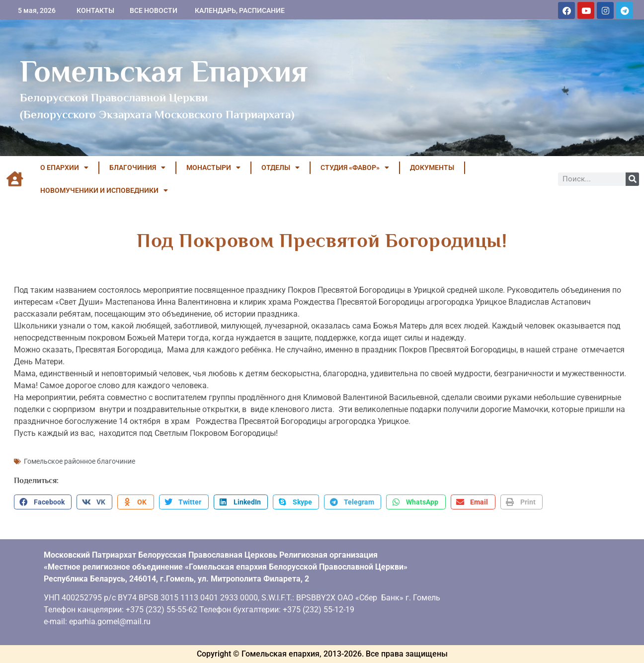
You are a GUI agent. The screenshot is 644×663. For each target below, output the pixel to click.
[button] (43, 502)
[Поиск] (632, 179)
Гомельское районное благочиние (80, 461)
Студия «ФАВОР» (355, 167)
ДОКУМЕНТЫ (432, 167)
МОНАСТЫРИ (213, 167)
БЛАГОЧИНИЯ (137, 167)
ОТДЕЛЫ (281, 167)
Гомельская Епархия (164, 71)
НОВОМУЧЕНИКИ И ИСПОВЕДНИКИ (104, 190)
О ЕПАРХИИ (64, 167)
